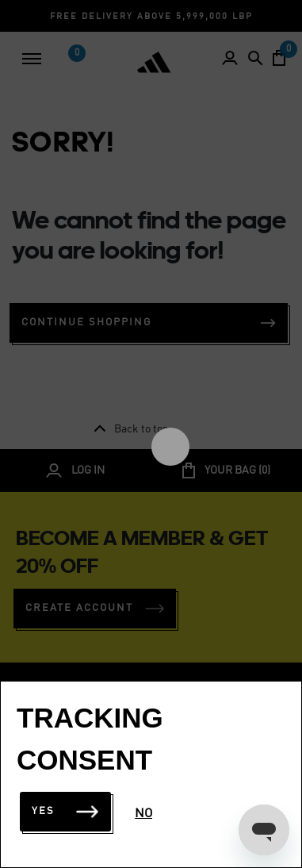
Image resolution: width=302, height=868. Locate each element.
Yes (65, 811)
